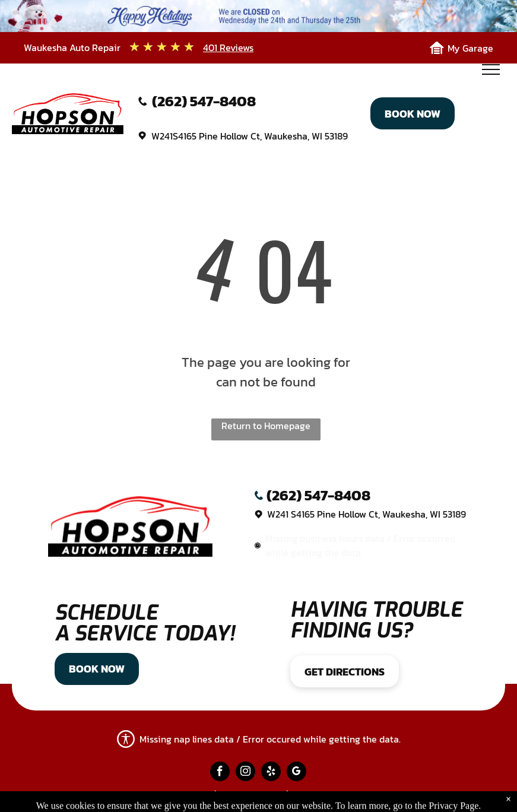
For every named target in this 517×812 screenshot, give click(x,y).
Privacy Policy (178, 795)
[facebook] (220, 773)
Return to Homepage (266, 426)
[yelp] (271, 773)
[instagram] (245, 773)
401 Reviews (228, 47)
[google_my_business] (296, 773)
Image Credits (251, 795)
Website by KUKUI (332, 795)
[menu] (491, 69)
